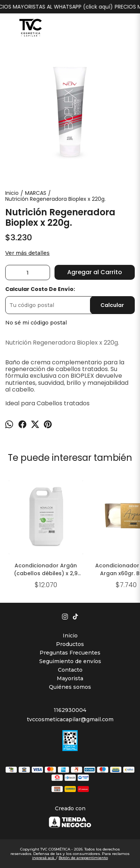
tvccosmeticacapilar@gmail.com (70, 719)
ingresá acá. (44, 858)
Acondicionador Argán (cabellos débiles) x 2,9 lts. (46, 570)
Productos (70, 644)
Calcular (112, 305)
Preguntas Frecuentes (70, 653)
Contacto (70, 670)
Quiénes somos (70, 687)
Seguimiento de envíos (70, 661)
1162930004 (70, 710)
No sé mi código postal (36, 323)
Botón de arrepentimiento (83, 858)
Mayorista (70, 678)
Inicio (70, 636)
